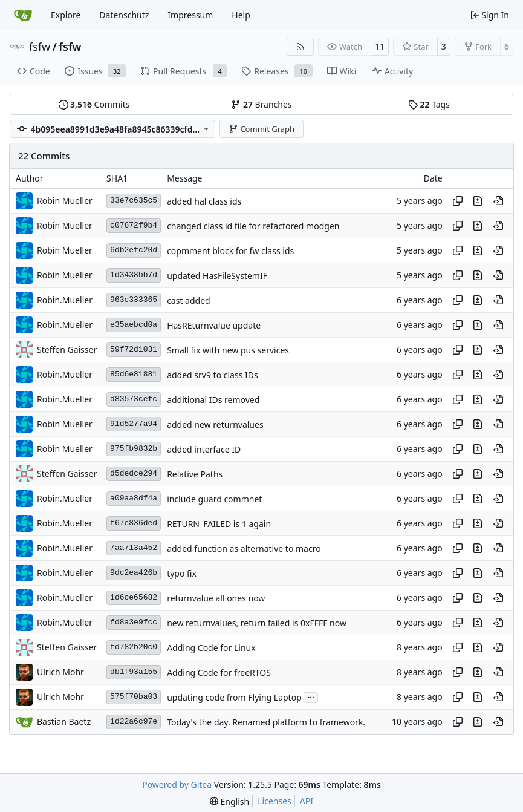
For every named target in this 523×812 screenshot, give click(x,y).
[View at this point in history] (498, 201)
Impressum (190, 15)
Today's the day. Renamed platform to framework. (266, 722)
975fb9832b (134, 449)
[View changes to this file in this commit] (478, 201)
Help (241, 15)
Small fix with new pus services (228, 350)
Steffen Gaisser (67, 349)
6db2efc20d (134, 250)
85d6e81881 (134, 374)
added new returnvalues (215, 424)
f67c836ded (134, 523)
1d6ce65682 (134, 598)
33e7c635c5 (134, 201)
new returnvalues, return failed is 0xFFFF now (257, 623)
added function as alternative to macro (244, 548)
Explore (66, 15)
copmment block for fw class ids (230, 251)
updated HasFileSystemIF (217, 276)
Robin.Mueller (65, 300)
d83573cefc (134, 399)
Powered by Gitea (177, 784)
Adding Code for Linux (211, 648)
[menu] (229, 801)
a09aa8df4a (134, 498)
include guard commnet (214, 499)
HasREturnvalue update (214, 325)
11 (380, 46)
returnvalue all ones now (216, 598)
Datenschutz (124, 15)
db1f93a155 (134, 672)
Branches (261, 104)
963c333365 (134, 300)
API (307, 801)
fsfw (40, 47)
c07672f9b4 (134, 225)
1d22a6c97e (134, 722)
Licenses (274, 801)
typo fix (182, 573)
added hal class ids (204, 201)
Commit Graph (261, 129)
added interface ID (204, 449)
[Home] (23, 15)
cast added (189, 300)
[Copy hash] (458, 201)
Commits (94, 104)
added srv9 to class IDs (213, 375)
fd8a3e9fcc (134, 622)
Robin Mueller (65, 201)
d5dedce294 (134, 473)
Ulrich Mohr (60, 672)
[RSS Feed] (300, 47)
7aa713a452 (134, 548)
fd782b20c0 (134, 647)
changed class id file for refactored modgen (253, 226)
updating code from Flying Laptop (234, 697)
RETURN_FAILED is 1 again (219, 524)
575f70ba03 (134, 697)
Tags (429, 104)
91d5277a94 (134, 424)
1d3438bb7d (134, 275)
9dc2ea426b (134, 573)
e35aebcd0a (134, 325)
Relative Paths (195, 474)
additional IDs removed (213, 400)
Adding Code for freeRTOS (219, 673)
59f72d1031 (134, 349)
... (311, 696)
